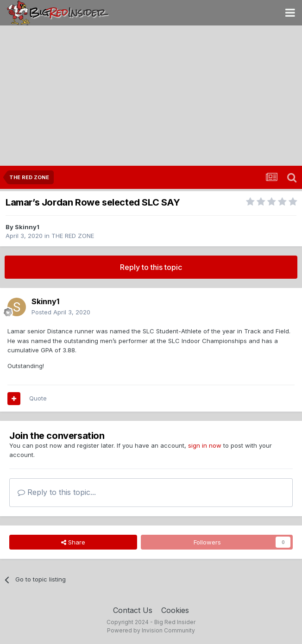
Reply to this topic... (57, 492)
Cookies (175, 610)
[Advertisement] (151, 96)
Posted (61, 312)
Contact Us (133, 610)
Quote (38, 398)
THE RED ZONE (73, 236)
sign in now (205, 445)
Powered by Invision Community (151, 630)
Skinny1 (27, 227)
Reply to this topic (151, 267)
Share (73, 542)
